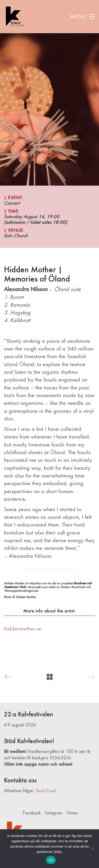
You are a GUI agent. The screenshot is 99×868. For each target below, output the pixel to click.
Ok (51, 860)
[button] (83, 16)
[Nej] (92, 849)
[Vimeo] (72, 813)
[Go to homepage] (14, 16)
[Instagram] (54, 813)
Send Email (46, 791)
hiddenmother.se (23, 629)
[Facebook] (32, 813)
